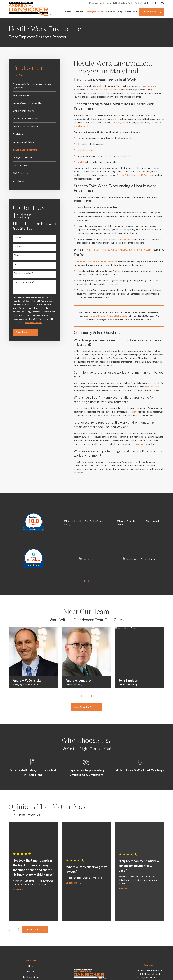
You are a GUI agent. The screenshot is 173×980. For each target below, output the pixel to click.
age (138, 123)
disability (155, 123)
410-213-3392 (154, 3)
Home (31, 966)
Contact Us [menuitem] (131, 12)
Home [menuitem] (68, 12)
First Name (19, 237)
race (118, 123)
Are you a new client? (24, 273)
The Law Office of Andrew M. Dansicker (104, 90)
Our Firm (31, 972)
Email (16, 264)
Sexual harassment (86, 150)
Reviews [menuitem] (110, 12)
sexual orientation (82, 126)
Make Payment (152, 12)
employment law (148, 86)
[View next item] (17, 930)
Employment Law (31, 977)
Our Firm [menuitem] (78, 12)
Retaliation (82, 162)
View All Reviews (35, 930)
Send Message (25, 332)
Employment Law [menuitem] (94, 12)
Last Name (19, 246)
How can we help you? (24, 282)
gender (125, 123)
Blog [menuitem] (120, 12)
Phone (17, 255)
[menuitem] (35, 86)
